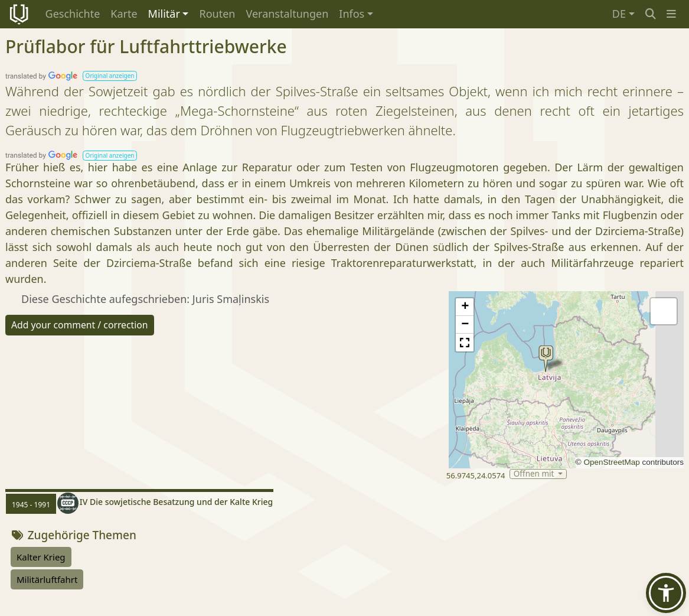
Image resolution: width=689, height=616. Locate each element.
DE (619, 14)
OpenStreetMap (611, 462)
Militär (164, 14)
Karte (124, 14)
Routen (217, 14)
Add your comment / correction (80, 325)
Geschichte (73, 14)
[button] (671, 14)
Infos (352, 14)
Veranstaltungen (287, 14)
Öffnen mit (535, 474)
